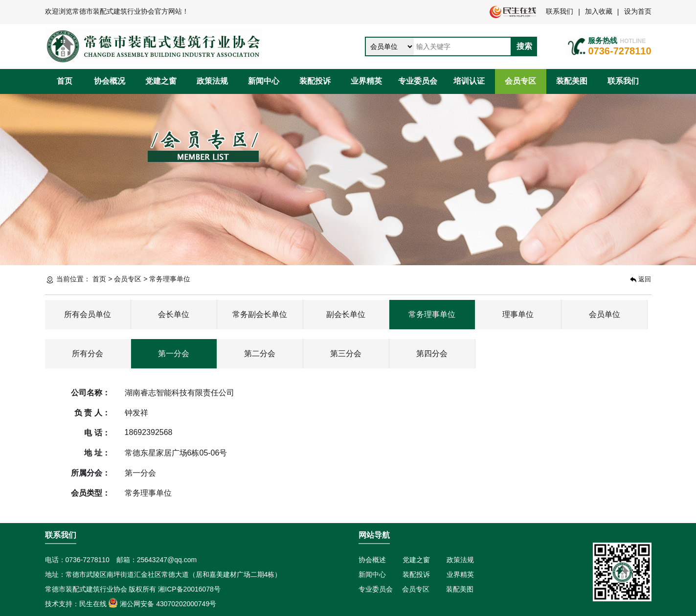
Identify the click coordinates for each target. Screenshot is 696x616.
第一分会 (174, 354)
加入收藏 (599, 11)
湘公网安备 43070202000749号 (162, 604)
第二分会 (260, 354)
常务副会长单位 (260, 314)
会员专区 (520, 81)
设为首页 (638, 11)
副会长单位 (346, 314)
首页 (65, 81)
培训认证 (469, 81)
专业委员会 (418, 81)
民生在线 (93, 604)
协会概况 (110, 81)
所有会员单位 (88, 314)
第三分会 (346, 354)
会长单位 (174, 314)
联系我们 (560, 11)
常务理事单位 (170, 279)
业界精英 (366, 81)
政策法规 (212, 81)
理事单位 (518, 314)
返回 (640, 279)
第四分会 (432, 354)
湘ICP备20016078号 (189, 589)
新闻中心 (264, 81)
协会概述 (372, 560)
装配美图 (572, 81)
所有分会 (88, 354)
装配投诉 (315, 81)
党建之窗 (161, 81)
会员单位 (605, 314)
